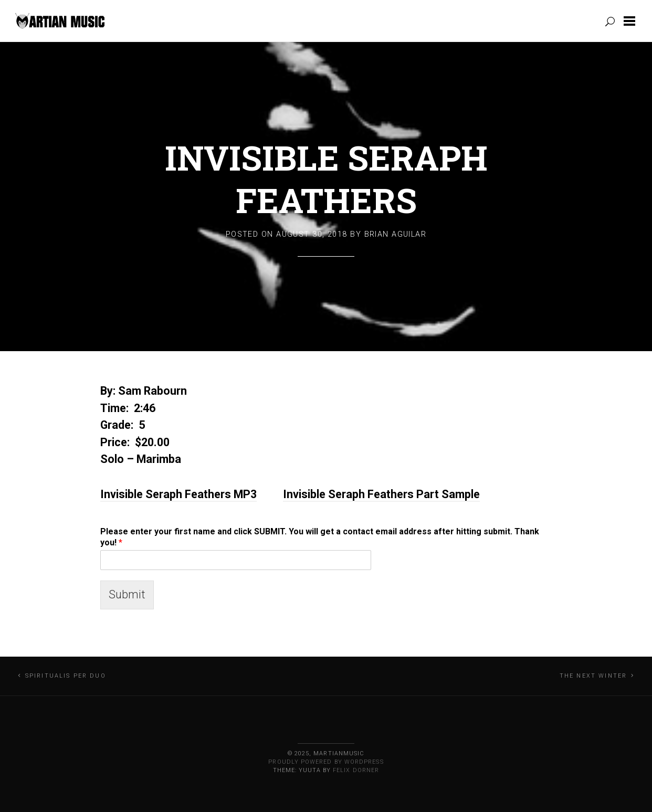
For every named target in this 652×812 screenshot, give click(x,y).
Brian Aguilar (396, 234)
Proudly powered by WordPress (326, 762)
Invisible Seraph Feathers (326, 179)
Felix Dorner (356, 770)
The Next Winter (593, 676)
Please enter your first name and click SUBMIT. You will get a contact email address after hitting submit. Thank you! (320, 537)
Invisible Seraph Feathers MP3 (178, 494)
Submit (127, 594)
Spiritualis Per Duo (66, 676)
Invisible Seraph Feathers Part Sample (381, 494)
